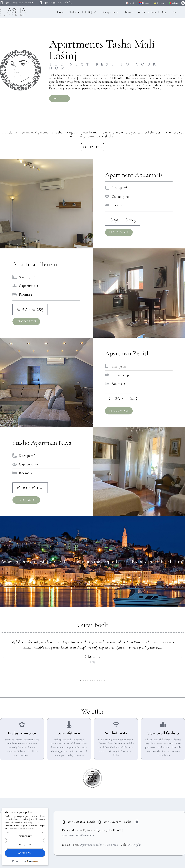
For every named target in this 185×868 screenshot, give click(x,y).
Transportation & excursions (140, 12)
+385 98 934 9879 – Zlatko (58, 2)
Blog (164, 12)
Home (61, 12)
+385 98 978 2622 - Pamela (19, 2)
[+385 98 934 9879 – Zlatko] (41, 3)
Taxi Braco (111, 845)
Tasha (75, 12)
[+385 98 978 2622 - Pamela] (2, 3)
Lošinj (91, 12)
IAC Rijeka (134, 845)
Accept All (25, 853)
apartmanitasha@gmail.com (79, 835)
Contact (176, 12)
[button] (4, 657)
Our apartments (110, 12)
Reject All (25, 845)
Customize (25, 836)
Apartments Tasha (91, 845)
